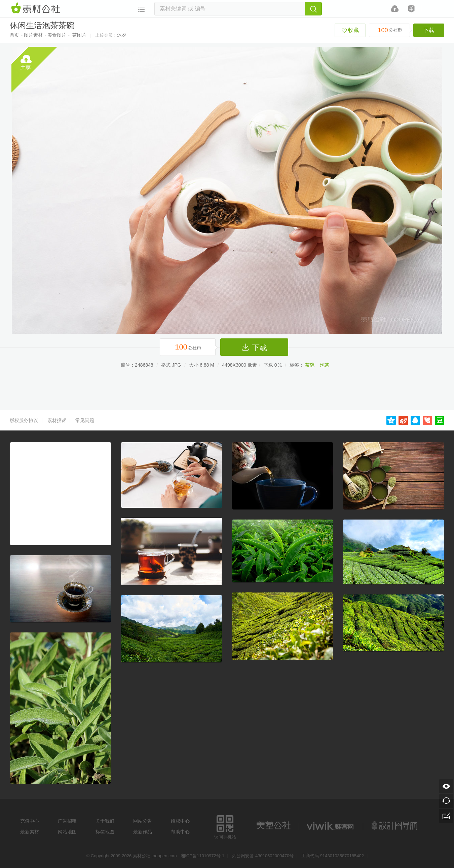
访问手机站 (225, 826)
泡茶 (325, 365)
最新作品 (143, 832)
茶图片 (79, 35)
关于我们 (105, 821)
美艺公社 (273, 826)
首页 (14, 35)
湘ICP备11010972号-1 (202, 856)
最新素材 (30, 832)
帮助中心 (180, 832)
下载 (429, 30)
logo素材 (331, 826)
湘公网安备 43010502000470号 (263, 856)
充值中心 (30, 821)
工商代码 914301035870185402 (333, 856)
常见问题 (85, 420)
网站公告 (143, 821)
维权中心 (180, 821)
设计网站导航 (395, 826)
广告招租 (67, 821)
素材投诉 (57, 420)
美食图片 (57, 35)
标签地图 (105, 832)
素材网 (37, 8)
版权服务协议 (24, 420)
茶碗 (310, 365)
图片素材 (33, 35)
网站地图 (67, 832)
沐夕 (122, 35)
